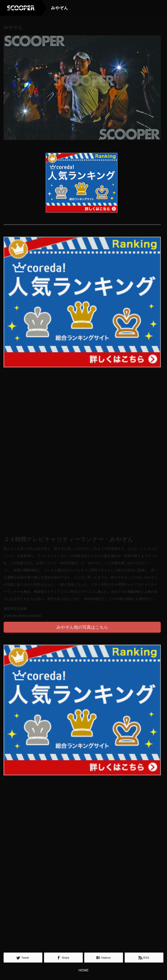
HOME (83, 970)
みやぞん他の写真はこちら (82, 627)
